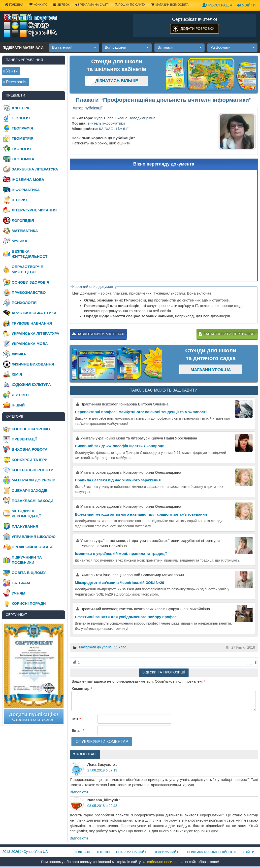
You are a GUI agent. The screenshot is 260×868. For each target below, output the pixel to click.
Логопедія (23, 220)
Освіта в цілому (29, 573)
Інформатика (26, 190)
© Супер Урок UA (25, 852)
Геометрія (23, 138)
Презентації (24, 439)
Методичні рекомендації (26, 513)
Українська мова (30, 344)
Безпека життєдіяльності (30, 254)
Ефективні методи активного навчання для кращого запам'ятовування (141, 514)
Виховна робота (30, 449)
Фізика (19, 354)
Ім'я (76, 719)
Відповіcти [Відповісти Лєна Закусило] (79, 792)
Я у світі (20, 395)
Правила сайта (167, 852)
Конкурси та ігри (30, 460)
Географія (22, 128)
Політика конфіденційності (212, 852)
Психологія (24, 303)
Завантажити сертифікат (227, 334)
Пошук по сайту (130, 5)
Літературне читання (34, 210)
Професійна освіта (32, 547)
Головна (83, 852)
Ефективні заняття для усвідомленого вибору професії (127, 617)
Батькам (21, 583)
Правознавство (29, 292)
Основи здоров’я (31, 282)
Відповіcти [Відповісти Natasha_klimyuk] (79, 838)
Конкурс (38, 5)
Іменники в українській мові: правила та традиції (121, 553)
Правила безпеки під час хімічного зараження (118, 480)
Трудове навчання (32, 323)
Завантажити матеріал (98, 334)
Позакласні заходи (32, 501)
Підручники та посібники (27, 560)
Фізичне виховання (33, 364)
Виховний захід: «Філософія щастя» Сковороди (120, 446)
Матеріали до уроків (95, 647)
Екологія (21, 149)
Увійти (246, 5)
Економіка (23, 159)
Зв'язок (61, 5)
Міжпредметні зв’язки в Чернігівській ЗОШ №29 (120, 583)
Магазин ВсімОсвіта (170, 5)
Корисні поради (29, 603)
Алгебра (20, 108)
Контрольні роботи (32, 470)
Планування (25, 526)
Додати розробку (197, 29)
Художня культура (31, 384)
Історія (19, 200)
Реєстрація (217, 5)
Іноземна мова (28, 180)
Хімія (17, 374)
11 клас (120, 647)
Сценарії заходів (30, 490)
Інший (18, 405)
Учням (18, 593)
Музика (19, 241)
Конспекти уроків (31, 429)
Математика (25, 231)
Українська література (35, 333)
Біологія (21, 118)
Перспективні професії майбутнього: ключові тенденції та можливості (141, 412)
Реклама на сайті (92, 5)
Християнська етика (34, 313)
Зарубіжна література (35, 169)
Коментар (82, 688)
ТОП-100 (103, 852)
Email (78, 730)
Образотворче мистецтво (27, 269)
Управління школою (34, 537)
